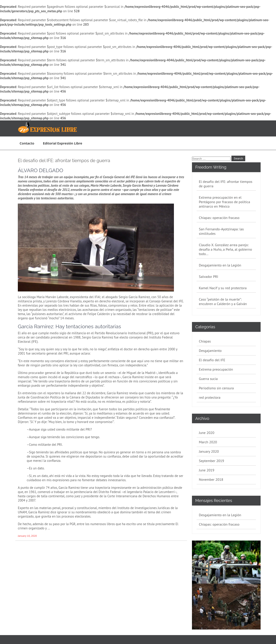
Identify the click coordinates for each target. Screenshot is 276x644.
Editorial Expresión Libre (62, 143)
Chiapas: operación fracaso (219, 218)
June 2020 (207, 433)
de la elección (61, 413)
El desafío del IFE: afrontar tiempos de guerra (64, 161)
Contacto (27, 143)
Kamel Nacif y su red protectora (223, 288)
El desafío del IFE (212, 360)
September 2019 (211, 461)
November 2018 (211, 479)
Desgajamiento (210, 351)
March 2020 (208, 442)
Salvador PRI (209, 277)
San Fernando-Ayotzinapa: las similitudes (221, 231)
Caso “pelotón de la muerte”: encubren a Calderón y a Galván (223, 301)
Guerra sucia (208, 379)
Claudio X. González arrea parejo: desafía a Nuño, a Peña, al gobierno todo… (225, 249)
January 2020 (209, 451)
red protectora (210, 397)
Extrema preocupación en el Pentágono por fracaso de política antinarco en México (225, 202)
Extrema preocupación (216, 369)
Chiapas (205, 341)
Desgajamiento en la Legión (220, 265)
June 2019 (207, 470)
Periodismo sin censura (216, 388)
